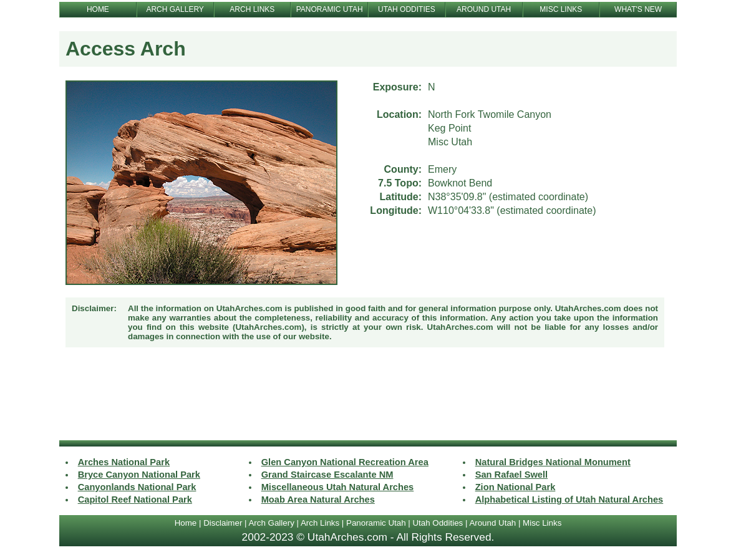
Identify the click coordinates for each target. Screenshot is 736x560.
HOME (98, 9)
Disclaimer (223, 523)
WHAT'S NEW (638, 9)
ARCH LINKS (252, 9)
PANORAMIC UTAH (330, 9)
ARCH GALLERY (175, 9)
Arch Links (320, 523)
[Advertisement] (368, 395)
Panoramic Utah (376, 523)
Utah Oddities (438, 523)
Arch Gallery (271, 523)
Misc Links (542, 523)
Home (186, 523)
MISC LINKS (561, 9)
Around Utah (492, 523)
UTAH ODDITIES (407, 9)
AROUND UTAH (484, 9)
